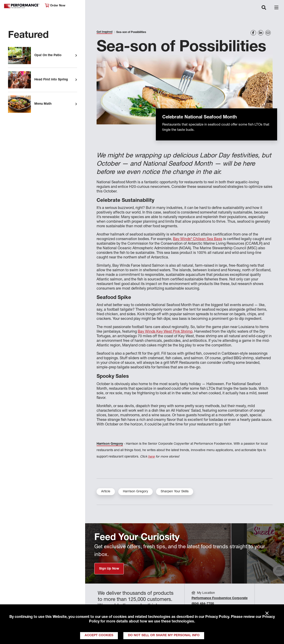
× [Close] (267, 614)
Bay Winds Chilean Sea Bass (198, 239)
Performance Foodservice (22, 6)
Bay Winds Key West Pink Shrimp (165, 332)
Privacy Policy (217, 617)
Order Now (55, 6)
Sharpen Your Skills (175, 492)
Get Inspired (104, 32)
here (151, 457)
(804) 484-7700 (203, 604)
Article (106, 492)
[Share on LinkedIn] (261, 33)
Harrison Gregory (110, 444)
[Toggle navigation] (264, 8)
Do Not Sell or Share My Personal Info (164, 636)
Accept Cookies (99, 636)
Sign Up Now (109, 569)
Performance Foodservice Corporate (220, 598)
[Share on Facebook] (253, 33)
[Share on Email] (268, 33)
